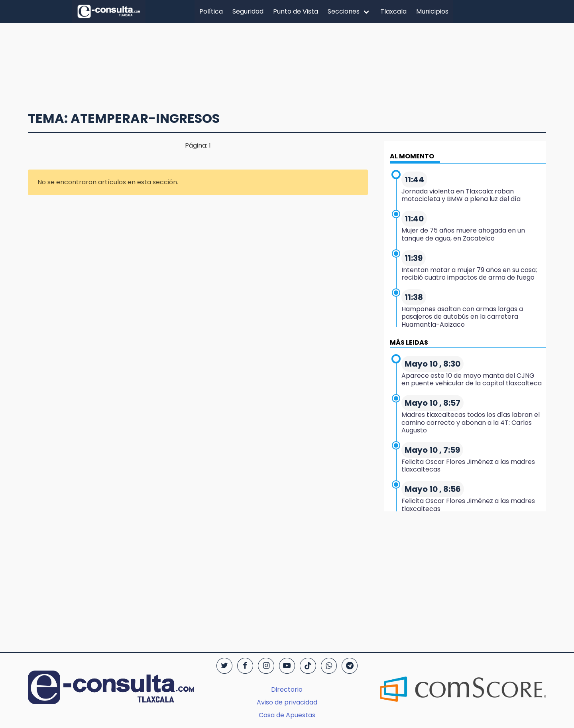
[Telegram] (350, 666)
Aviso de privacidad (287, 702)
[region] (287, 63)
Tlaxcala (393, 11)
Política (211, 11)
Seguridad (248, 11)
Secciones (344, 11)
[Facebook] (245, 666)
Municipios (432, 11)
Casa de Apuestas (287, 715)
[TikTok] (308, 666)
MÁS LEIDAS (409, 342)
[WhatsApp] (329, 666)
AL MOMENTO (412, 156)
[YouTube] (287, 666)
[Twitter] (224, 666)
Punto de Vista (296, 11)
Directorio (287, 690)
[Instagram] (266, 666)
